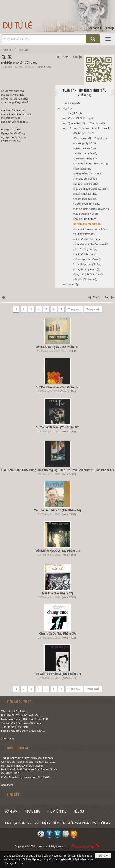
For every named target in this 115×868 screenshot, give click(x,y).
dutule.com (42, 846)
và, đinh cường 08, (84, 234)
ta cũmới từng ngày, (85, 254)
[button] (108, 39)
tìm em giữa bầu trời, (85, 199)
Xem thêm (7, 785)
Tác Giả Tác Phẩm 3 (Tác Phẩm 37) (57, 674)
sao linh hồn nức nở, (85, 153)
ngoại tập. (74, 284)
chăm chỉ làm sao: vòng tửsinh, (91, 229)
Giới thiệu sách (71, 103)
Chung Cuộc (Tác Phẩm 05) (57, 634)
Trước (65, 57)
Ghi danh (93, 28)
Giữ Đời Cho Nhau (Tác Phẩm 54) (57, 387)
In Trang (4, 297)
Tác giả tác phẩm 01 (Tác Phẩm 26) (58, 510)
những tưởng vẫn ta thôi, (87, 174)
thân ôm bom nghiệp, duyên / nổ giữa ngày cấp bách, (93, 209)
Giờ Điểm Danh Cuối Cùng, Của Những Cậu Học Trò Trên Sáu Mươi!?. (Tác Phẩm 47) (57, 470)
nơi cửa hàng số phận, (86, 184)
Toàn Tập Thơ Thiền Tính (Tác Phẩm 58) (85, 93)
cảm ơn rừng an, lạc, (85, 249)
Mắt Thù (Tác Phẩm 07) (57, 593)
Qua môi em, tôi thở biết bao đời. (87, 123)
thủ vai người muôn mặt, (87, 259)
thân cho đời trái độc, (85, 179)
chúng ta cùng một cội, (86, 269)
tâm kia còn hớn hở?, (85, 159)
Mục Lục (68, 108)
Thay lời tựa (75, 113)
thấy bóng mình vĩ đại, (86, 214)
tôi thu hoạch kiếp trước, (87, 264)
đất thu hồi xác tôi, (84, 133)
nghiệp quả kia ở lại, (85, 148)
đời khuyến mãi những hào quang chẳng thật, (93, 138)
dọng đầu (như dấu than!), (88, 274)
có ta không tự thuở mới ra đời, (91, 244)
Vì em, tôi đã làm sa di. (81, 118)
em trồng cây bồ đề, (85, 143)
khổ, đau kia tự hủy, (85, 219)
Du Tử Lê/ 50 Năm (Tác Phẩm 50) (57, 428)
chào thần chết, (82, 169)
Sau (75, 57)
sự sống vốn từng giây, (87, 204)
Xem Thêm (7, 739)
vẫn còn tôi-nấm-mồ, (85, 279)
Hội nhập (108, 28)
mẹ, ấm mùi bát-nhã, (85, 194)
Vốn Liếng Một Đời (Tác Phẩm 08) (58, 551)
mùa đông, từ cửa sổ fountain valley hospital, (93, 189)
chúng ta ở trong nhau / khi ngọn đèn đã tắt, (93, 163)
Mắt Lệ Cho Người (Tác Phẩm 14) (57, 347)
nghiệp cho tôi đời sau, (87, 224)
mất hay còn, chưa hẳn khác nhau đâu (90, 128)
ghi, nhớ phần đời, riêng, (87, 239)
